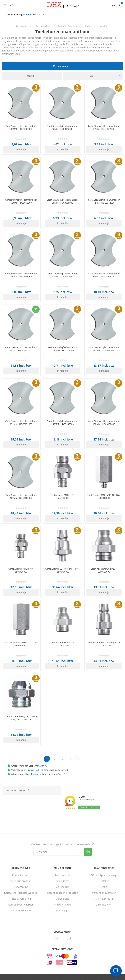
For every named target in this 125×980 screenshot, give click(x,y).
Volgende (78, 759)
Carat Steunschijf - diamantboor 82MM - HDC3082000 (62, 275)
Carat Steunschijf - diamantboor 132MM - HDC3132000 (21, 423)
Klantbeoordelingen (21, 910)
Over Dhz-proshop (21, 881)
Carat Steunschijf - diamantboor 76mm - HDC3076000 (21, 275)
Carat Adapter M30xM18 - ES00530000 (62, 644)
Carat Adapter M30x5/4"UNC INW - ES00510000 (21, 644)
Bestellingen (62, 881)
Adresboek (62, 887)
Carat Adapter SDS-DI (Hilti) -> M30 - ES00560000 (104, 644)
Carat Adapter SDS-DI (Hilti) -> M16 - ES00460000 (62, 570)
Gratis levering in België (29, 766)
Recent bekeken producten (63, 893)
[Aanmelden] (59, 852)
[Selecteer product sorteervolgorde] (32, 76)
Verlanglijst (62, 910)
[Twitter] (56, 938)
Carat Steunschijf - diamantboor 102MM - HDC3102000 (21, 349)
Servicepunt (21, 887)
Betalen (104, 887)
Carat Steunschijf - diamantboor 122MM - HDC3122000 (104, 349)
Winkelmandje (63, 905)
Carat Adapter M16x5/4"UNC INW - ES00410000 (104, 496)
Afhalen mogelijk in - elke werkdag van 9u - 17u (39, 774)
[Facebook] (63, 938)
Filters (63, 66)
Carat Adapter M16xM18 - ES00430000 (21, 570)
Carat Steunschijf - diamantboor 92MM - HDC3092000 (104, 275)
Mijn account (63, 875)
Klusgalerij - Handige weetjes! (21, 893)
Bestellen (104, 881)
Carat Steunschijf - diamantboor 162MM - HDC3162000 (21, 496)
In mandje (21, 149)
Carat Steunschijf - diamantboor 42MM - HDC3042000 (62, 127)
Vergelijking (62, 899)
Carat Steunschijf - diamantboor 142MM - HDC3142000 (62, 423)
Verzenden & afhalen (104, 893)
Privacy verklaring (21, 899)
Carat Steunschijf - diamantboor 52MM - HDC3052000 (104, 127)
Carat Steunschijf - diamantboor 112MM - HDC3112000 (62, 349)
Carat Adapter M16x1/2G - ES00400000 (63, 496)
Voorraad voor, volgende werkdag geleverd (40, 770)
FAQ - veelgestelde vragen (104, 875)
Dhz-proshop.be (24, 26)
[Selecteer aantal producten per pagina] (93, 76)
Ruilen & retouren (104, 899)
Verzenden (88, 852)
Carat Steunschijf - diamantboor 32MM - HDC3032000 (21, 127)
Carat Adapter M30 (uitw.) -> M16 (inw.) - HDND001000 (21, 718)
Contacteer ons (21, 875)
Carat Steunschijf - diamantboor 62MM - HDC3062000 (21, 201)
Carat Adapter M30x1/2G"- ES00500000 (104, 570)
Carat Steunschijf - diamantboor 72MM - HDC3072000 (104, 201)
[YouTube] (69, 938)
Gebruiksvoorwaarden (21, 905)
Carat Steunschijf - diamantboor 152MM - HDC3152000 (104, 423)
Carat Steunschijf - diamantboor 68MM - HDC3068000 (62, 201)
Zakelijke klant (104, 905)
